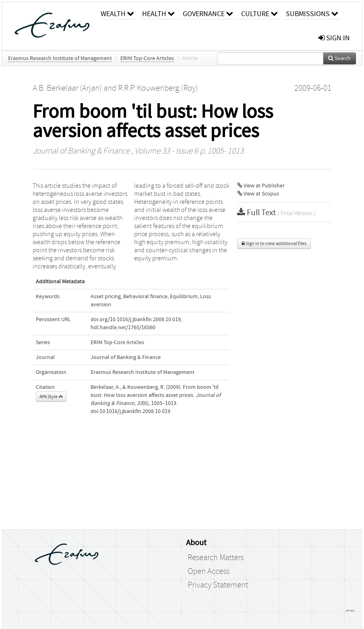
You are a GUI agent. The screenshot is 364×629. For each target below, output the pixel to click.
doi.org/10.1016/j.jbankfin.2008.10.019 (136, 320)
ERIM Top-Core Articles (147, 58)
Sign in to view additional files (274, 244)
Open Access (209, 571)
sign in (334, 38)
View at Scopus (258, 194)
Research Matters (216, 558)
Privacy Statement (218, 585)
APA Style (51, 396)
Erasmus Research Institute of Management (60, 58)
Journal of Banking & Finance (81, 151)
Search (339, 58)
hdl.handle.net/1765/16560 (123, 328)
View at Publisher (261, 186)
